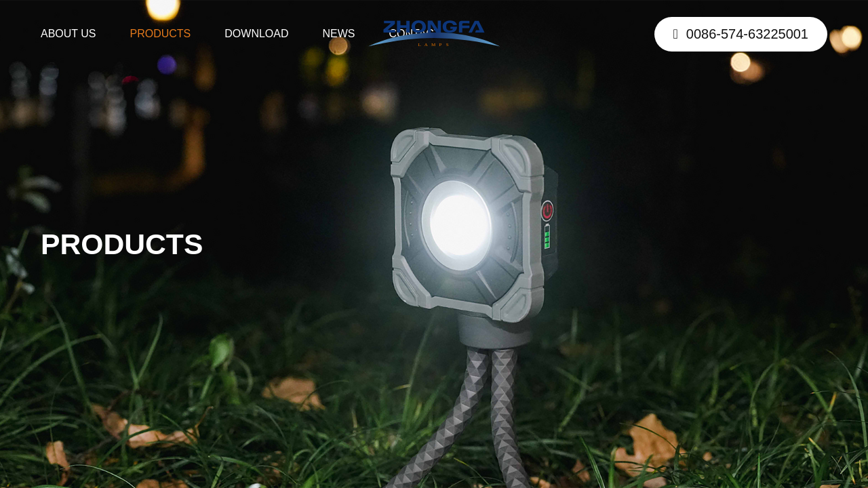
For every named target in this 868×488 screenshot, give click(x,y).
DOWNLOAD (256, 34)
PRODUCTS (161, 34)
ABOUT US (68, 34)
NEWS (339, 34)
